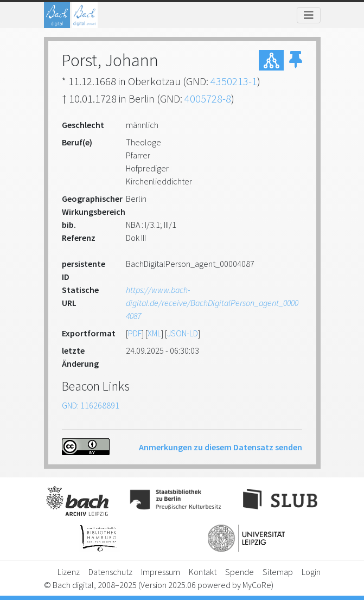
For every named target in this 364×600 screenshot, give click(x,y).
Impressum (161, 572)
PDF (135, 333)
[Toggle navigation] (309, 15)
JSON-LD (183, 333)
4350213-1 (234, 81)
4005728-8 (208, 98)
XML (154, 333)
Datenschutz (110, 572)
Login (311, 572)
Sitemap (278, 572)
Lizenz (69, 572)
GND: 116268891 (91, 405)
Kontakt (203, 572)
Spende (240, 572)
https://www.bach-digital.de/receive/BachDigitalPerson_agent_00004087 (212, 303)
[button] (296, 60)
